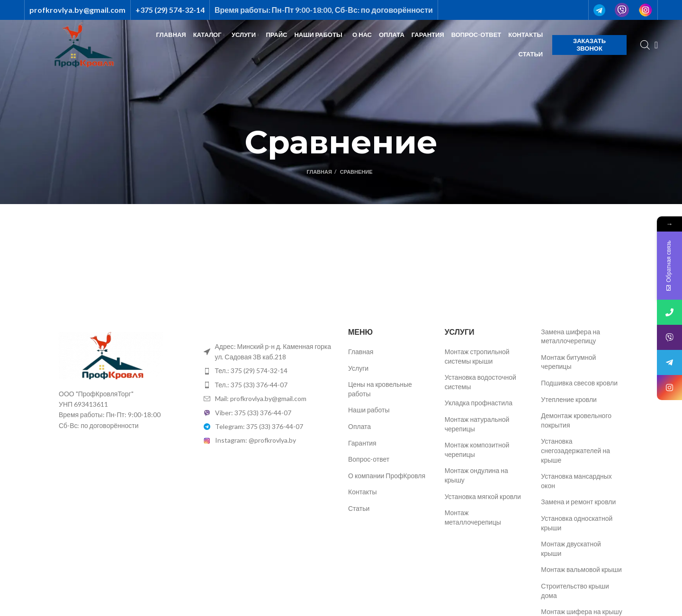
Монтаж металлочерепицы (473, 517)
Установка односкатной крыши (577, 523)
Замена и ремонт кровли (578, 502)
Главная (319, 172)
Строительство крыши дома (575, 591)
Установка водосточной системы (480, 382)
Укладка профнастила (479, 403)
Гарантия (362, 443)
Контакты (362, 492)
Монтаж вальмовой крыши (581, 569)
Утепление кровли (569, 399)
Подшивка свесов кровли (579, 383)
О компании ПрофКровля (387, 476)
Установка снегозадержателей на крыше (575, 450)
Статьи (359, 508)
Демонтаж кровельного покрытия (576, 420)
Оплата (359, 426)
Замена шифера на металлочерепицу (570, 336)
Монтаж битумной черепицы (568, 362)
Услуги (358, 368)
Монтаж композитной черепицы (477, 450)
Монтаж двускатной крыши (571, 549)
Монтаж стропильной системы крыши (477, 356)
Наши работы (369, 410)
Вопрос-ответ (369, 459)
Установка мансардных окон (576, 481)
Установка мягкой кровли (483, 496)
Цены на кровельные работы (380, 389)
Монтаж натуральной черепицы (477, 424)
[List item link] (269, 371)
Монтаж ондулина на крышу (476, 475)
